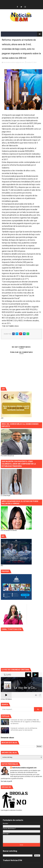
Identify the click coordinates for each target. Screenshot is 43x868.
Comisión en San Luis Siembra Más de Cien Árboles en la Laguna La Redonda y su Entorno (25, 722)
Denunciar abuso (7, 738)
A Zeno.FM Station (6, 699)
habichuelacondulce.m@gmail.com (24, 768)
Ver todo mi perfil (6, 781)
